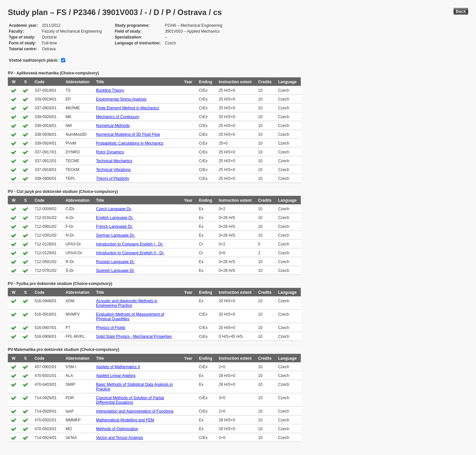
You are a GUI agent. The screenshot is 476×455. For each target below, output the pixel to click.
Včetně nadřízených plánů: (34, 60)
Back (461, 11)
